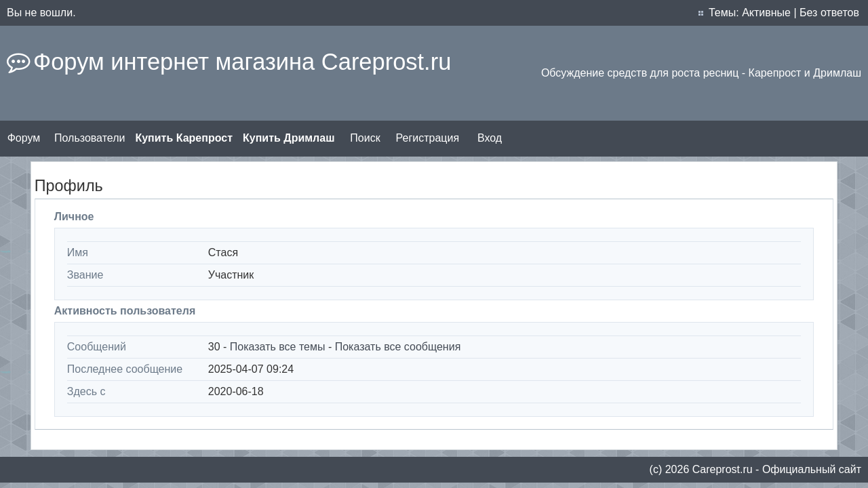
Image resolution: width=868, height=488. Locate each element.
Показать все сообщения (398, 347)
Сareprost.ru (723, 469)
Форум (24, 138)
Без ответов (829, 13)
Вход (490, 138)
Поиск (365, 138)
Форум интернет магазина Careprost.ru (242, 62)
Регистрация (428, 138)
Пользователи (90, 138)
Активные (766, 13)
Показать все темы (278, 347)
